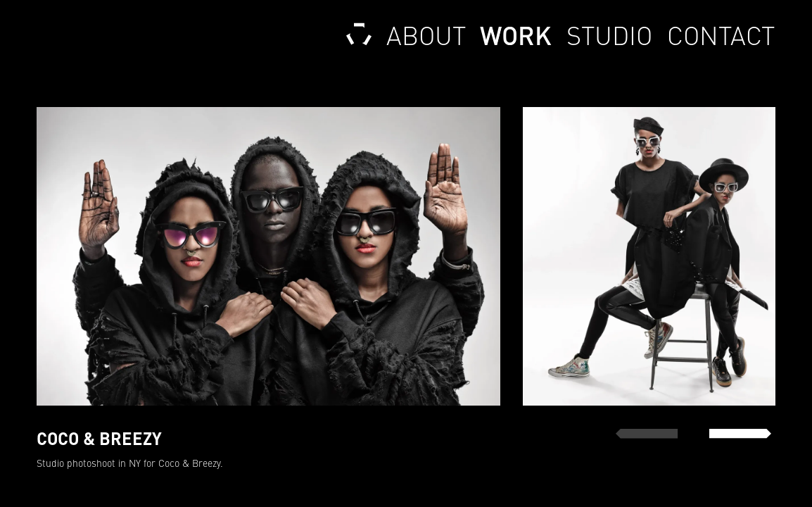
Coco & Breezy (189, 463)
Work (516, 35)
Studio (609, 35)
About (426, 35)
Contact (721, 35)
